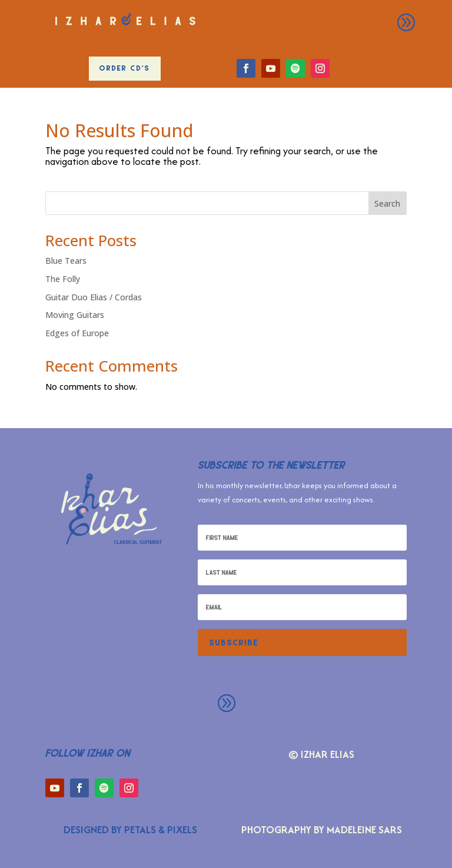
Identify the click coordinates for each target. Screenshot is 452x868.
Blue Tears (66, 261)
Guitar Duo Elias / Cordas (94, 297)
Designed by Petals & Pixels (130, 829)
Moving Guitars (75, 315)
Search (387, 203)
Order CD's (125, 68)
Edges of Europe (77, 333)
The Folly (63, 279)
